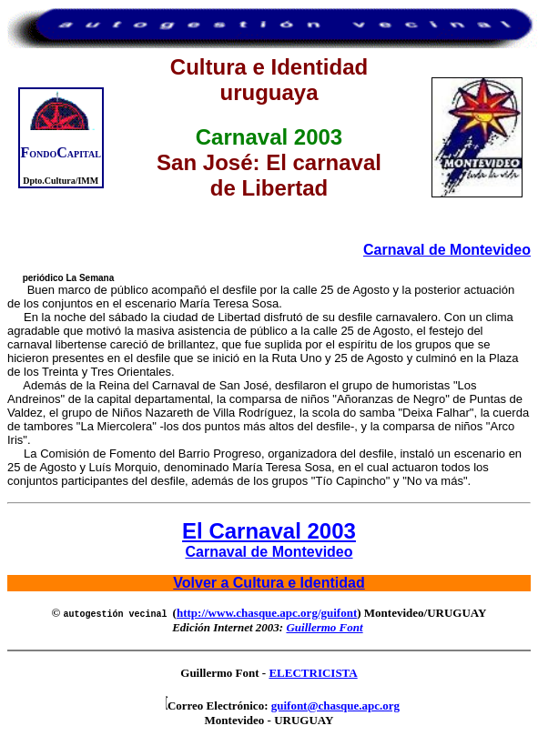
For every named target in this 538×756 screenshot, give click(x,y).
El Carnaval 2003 (269, 531)
